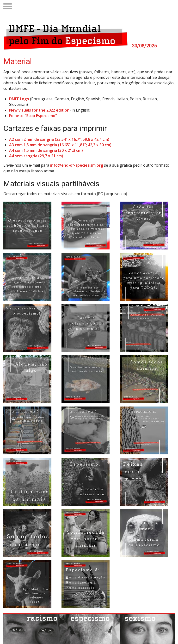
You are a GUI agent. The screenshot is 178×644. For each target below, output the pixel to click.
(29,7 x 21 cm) (51, 156)
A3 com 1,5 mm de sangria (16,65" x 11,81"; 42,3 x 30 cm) (60, 145)
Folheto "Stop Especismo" (33, 116)
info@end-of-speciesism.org (77, 165)
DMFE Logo (19, 99)
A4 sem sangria (24, 156)
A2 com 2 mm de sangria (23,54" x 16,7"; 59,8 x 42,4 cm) (59, 139)
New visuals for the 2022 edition (39, 110)
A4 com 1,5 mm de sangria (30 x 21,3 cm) (46, 150)
